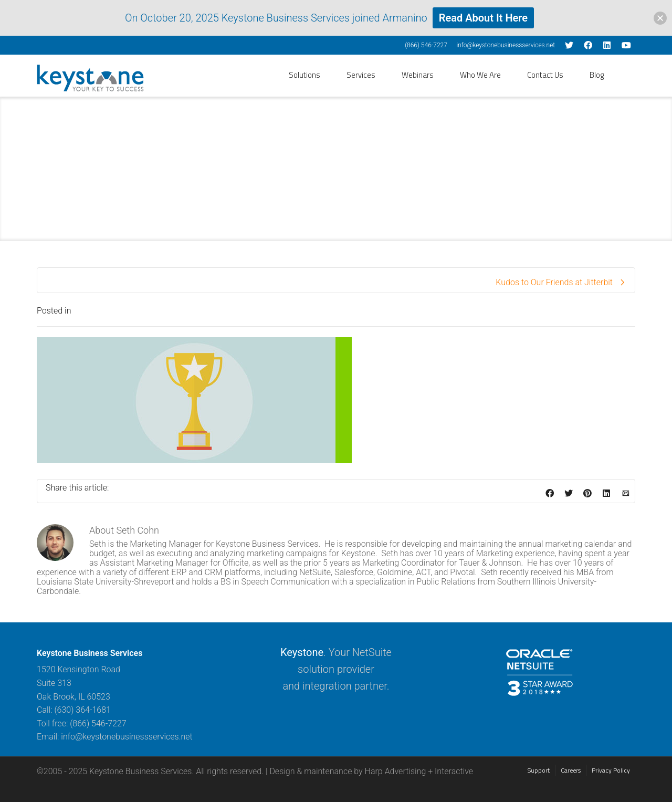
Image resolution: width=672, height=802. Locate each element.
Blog (597, 75)
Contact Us (545, 75)
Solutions (304, 75)
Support (539, 770)
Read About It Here (483, 18)
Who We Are (480, 75)
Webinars (418, 75)
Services (361, 75)
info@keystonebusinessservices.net (506, 45)
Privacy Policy (611, 770)
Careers (571, 770)
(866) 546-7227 (426, 45)
